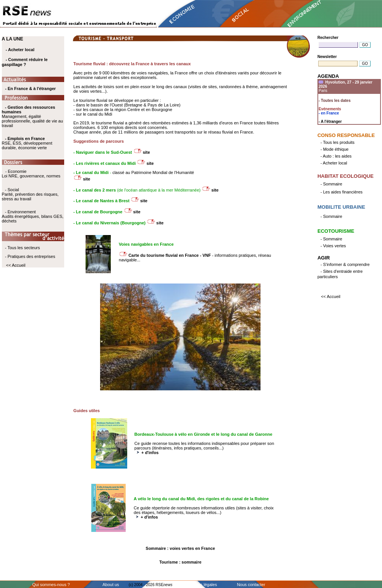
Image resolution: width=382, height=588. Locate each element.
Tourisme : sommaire (180, 562)
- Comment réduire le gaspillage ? (25, 62)
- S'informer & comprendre (345, 264)
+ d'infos (150, 453)
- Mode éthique (334, 149)
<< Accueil (16, 265)
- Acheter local (20, 50)
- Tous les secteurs (23, 248)
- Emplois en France (25, 139)
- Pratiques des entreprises (30, 256)
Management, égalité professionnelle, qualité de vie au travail (32, 116)
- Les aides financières (342, 192)
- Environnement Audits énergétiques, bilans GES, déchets (33, 216)
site (146, 152)
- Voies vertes (333, 246)
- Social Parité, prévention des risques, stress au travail (30, 194)
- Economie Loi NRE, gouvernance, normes (31, 174)
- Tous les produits (337, 142)
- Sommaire (331, 184)
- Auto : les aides (336, 156)
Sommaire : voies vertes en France (180, 548)
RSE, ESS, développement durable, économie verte (27, 145)
